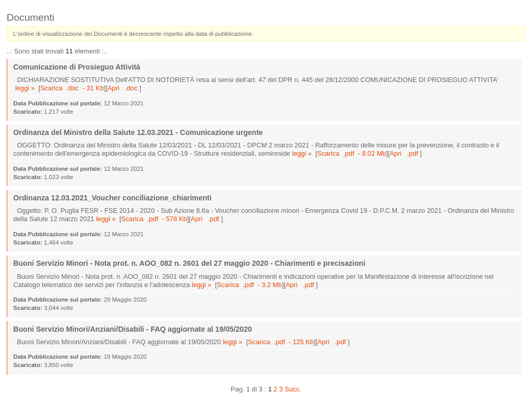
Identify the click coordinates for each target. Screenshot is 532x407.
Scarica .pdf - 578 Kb (154, 219)
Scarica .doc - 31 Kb (72, 88)
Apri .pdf (405, 153)
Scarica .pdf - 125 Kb (281, 342)
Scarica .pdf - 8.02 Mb (352, 153)
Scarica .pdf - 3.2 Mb (249, 285)
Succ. (293, 389)
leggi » (25, 88)
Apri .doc (123, 88)
